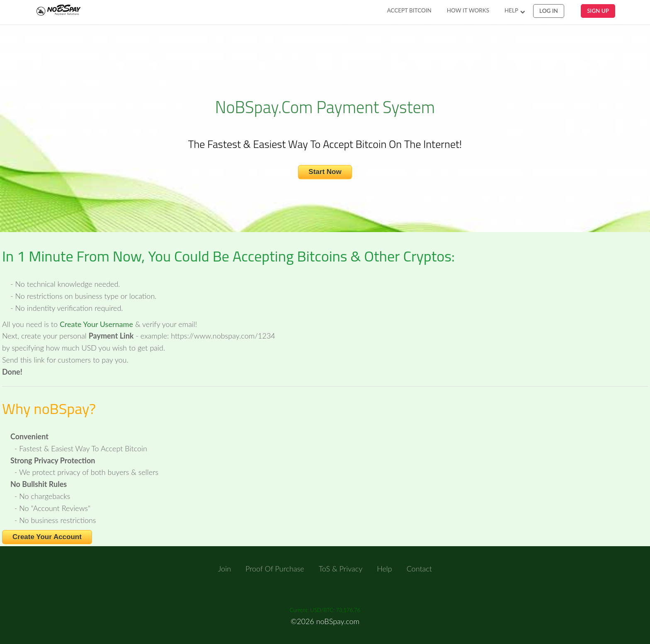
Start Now (325, 172)
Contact (419, 569)
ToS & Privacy (341, 569)
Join (224, 569)
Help (511, 10)
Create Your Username (96, 324)
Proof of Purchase (275, 569)
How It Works (468, 10)
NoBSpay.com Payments (67, 11)
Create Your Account (47, 537)
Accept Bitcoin (409, 10)
